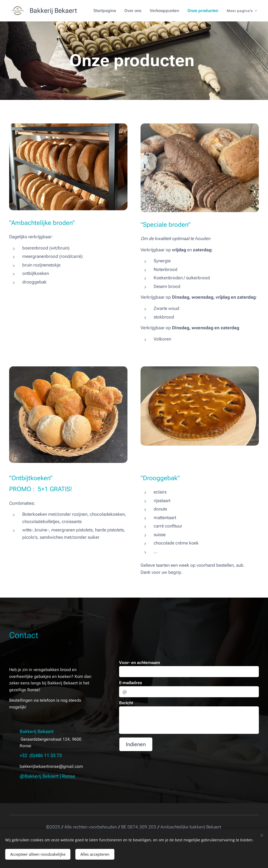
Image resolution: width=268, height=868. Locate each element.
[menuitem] (110, 11)
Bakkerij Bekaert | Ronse (50, 776)
